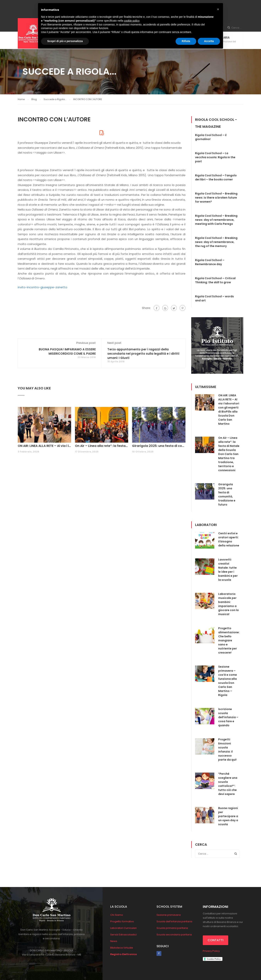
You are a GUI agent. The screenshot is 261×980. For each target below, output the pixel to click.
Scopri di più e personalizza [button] (65, 41)
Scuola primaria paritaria (172, 928)
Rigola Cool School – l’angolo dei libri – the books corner (216, 177)
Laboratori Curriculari (123, 928)
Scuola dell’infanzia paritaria (174, 921)
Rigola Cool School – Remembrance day (210, 262)
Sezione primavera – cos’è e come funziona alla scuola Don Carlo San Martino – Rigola (228, 681)
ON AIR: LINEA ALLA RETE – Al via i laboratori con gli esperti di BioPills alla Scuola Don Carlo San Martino (44, 446)
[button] (218, 9)
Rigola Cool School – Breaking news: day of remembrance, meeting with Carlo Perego (216, 220)
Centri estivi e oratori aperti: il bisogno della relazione (229, 539)
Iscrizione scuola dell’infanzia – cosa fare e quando (228, 717)
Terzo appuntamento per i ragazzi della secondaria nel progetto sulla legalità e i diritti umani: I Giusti (143, 354)
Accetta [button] (209, 41)
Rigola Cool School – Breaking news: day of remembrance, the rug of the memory (216, 242)
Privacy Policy (211, 951)
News (114, 941)
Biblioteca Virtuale (122, 948)
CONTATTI (216, 940)
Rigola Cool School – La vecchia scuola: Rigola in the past (215, 157)
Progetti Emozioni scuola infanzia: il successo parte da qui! (227, 750)
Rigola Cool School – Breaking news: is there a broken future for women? (216, 198)
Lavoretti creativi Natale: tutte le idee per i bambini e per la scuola (228, 570)
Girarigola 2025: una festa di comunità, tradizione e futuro (159, 446)
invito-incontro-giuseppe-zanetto (43, 287)
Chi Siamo (117, 915)
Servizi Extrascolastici (123, 935)
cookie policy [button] (132, 21)
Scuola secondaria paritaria (174, 935)
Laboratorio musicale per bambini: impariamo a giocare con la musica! (228, 604)
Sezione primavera (169, 915)
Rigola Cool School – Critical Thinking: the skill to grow (215, 280)
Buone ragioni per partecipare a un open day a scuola (228, 816)
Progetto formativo (122, 921)
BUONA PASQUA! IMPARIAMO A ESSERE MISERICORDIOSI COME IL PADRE (67, 351)
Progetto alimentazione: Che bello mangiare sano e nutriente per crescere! (229, 640)
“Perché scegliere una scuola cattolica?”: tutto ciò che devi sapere (228, 784)
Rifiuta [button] (186, 41)
